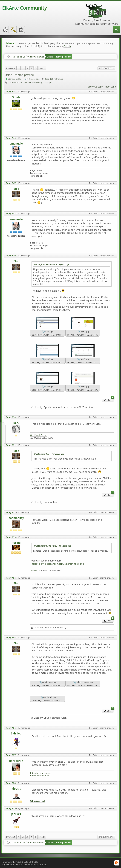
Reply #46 (11, 138)
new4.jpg (48, 387)
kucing (16, 543)
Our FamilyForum (39, 435)
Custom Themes (36, 57)
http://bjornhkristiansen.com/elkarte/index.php (58, 564)
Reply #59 (11, 808)
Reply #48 (11, 214)
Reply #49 (11, 256)
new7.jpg (83, 332)
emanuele (16, 144)
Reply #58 (11, 783)
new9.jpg (48, 332)
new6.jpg (48, 359)
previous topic (96, 87)
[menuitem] (116, 29)
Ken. (16, 423)
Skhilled (16, 733)
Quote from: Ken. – (49, 454)
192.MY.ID (35, 571)
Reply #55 (11, 638)
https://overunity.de (40, 776)
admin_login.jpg (48, 682)
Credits (35, 862)
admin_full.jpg (48, 698)
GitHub (67, 46)
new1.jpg (83, 387)
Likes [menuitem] (109, 400)
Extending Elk (19, 57)
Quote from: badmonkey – (53, 546)
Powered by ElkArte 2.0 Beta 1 (16, 862)
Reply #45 (11, 92)
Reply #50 (11, 417)
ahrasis (16, 789)
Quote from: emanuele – (52, 264)
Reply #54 (11, 578)
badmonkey (16, 518)
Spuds (16, 97)
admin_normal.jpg (83, 682)
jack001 (16, 814)
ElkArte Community (25, 8)
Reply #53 (11, 537)
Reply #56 (11, 728)
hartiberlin (16, 761)
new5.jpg (83, 359)
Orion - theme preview (59, 57)
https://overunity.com (41, 773)
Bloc (16, 189)
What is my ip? (38, 801)
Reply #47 (11, 183)
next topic (111, 87)
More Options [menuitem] (106, 68)
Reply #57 (11, 755)
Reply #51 (11, 445)
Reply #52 (11, 512)
